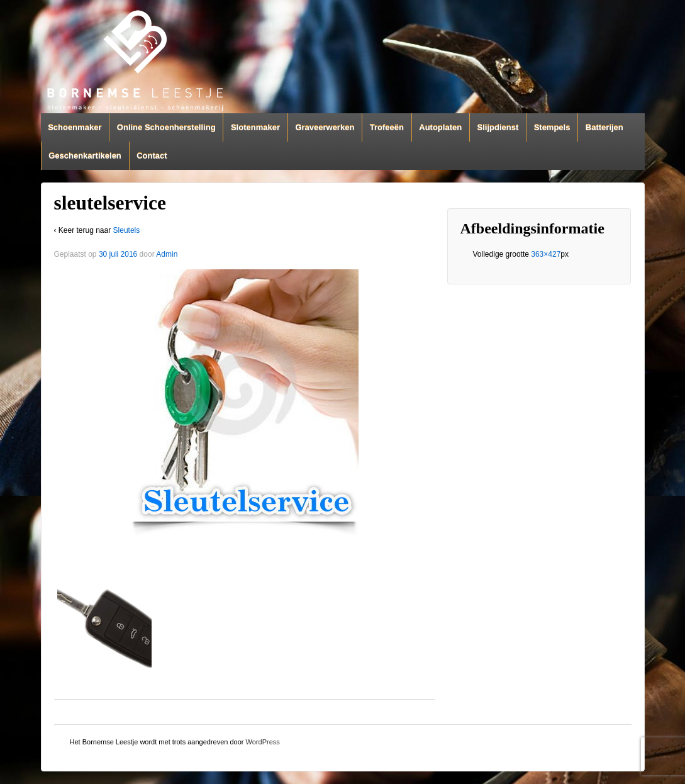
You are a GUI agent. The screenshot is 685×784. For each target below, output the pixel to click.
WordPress (263, 742)
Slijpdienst (498, 127)
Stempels (552, 127)
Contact (152, 156)
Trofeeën (387, 127)
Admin (167, 254)
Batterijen (604, 127)
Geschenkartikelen (85, 156)
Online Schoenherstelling (166, 127)
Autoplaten (440, 127)
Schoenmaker (75, 127)
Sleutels (127, 230)
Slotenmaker (255, 127)
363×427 (546, 254)
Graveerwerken (325, 127)
